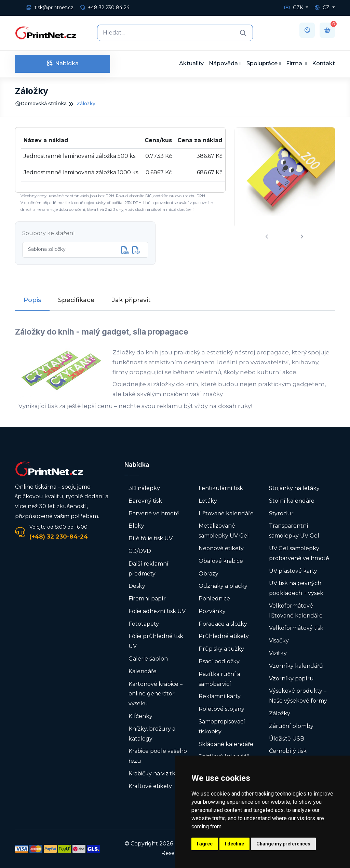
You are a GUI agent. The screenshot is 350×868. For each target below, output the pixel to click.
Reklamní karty (220, 696)
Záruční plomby (291, 726)
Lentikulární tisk (221, 488)
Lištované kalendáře (226, 513)
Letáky (208, 501)
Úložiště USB (287, 739)
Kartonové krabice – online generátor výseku (156, 694)
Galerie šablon (148, 659)
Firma (295, 63)
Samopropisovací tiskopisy (222, 727)
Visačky (279, 641)
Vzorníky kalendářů (296, 666)
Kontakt (324, 63)
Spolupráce (262, 63)
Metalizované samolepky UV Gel (224, 531)
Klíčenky (140, 716)
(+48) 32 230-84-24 (59, 537)
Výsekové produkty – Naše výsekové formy (298, 696)
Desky (137, 586)
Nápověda (223, 63)
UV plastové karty (293, 571)
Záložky (280, 713)
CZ (323, 8)
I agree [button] (205, 844)
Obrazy (208, 574)
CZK (294, 8)
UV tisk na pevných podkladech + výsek (296, 588)
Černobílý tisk (288, 751)
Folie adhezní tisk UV (157, 611)
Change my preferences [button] (283, 844)
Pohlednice (214, 599)
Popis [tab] (32, 300)
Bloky (136, 526)
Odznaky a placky (223, 586)
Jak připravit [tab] (131, 300)
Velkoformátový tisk (296, 628)
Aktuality (191, 63)
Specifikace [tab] (76, 300)
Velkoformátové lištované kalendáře (296, 611)
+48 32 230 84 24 (105, 8)
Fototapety (144, 624)
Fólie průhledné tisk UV (156, 641)
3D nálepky (144, 488)
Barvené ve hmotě (154, 513)
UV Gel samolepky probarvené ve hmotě (299, 553)
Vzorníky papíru (291, 679)
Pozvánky (212, 611)
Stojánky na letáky (294, 488)
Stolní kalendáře (292, 501)
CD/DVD (140, 551)
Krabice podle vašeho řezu (158, 756)
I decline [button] (234, 844)
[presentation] (267, 237)
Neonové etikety (221, 548)
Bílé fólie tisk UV (151, 538)
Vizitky (278, 653)
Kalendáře (143, 671)
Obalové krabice (221, 561)
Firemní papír (147, 599)
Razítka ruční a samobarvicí (219, 679)
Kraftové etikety (150, 786)
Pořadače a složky (223, 624)
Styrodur (281, 513)
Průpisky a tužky (221, 649)
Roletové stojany (221, 709)
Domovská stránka (41, 104)
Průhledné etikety (224, 636)
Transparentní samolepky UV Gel (294, 531)
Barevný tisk (145, 501)
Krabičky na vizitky (153, 774)
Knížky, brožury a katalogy (152, 734)
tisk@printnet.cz (50, 8)
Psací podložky (219, 661)
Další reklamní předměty (149, 569)
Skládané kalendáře (226, 744)
